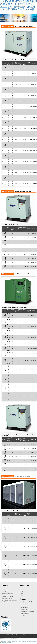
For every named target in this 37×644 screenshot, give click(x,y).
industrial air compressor (6, 590)
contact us (22, 595)
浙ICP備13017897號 (21, 636)
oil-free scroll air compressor (7, 597)
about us (22, 590)
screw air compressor (6, 592)
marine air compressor (6, 588)
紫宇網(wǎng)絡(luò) (22, 637)
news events (23, 592)
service (22, 594)
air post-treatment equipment (7, 598)
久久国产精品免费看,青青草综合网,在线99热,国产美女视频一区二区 (12, 641)
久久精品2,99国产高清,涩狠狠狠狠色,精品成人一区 (9, 640)
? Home (21, 588)
